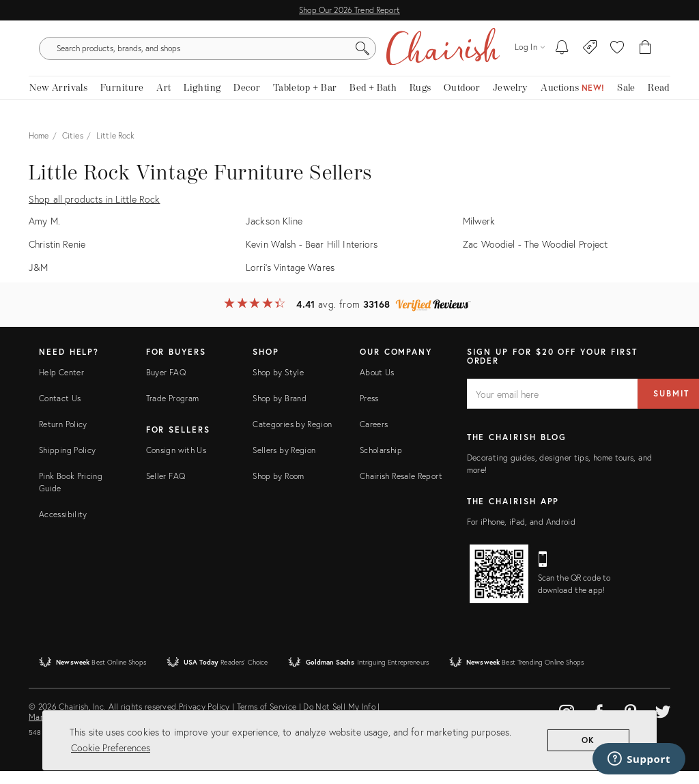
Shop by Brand (280, 410)
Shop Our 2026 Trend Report (349, 10)
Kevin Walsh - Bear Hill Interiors (312, 256)
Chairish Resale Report (401, 488)
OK (589, 740)
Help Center (61, 384)
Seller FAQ (166, 488)
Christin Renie (57, 256)
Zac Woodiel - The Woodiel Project (536, 256)
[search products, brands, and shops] (348, 55)
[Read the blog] (659, 101)
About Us (377, 384)
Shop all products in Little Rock (94, 212)
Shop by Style (278, 384)
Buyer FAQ (166, 384)
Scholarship (381, 462)
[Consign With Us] (590, 55)
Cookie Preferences (111, 747)
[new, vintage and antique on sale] (626, 101)
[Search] (486, 55)
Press (369, 410)
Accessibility (63, 526)
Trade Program (173, 410)
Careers (374, 436)
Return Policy (63, 436)
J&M (38, 279)
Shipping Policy (67, 462)
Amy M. (44, 234)
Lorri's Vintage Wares (290, 279)
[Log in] (530, 54)
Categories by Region (292, 436)
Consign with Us (176, 462)
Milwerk (479, 234)
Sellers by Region (284, 462)
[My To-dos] (562, 55)
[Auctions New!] (573, 101)
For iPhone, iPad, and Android (521, 535)
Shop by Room (278, 488)
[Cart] (645, 55)
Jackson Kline (274, 234)
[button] (617, 55)
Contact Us (60, 410)
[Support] (639, 759)
